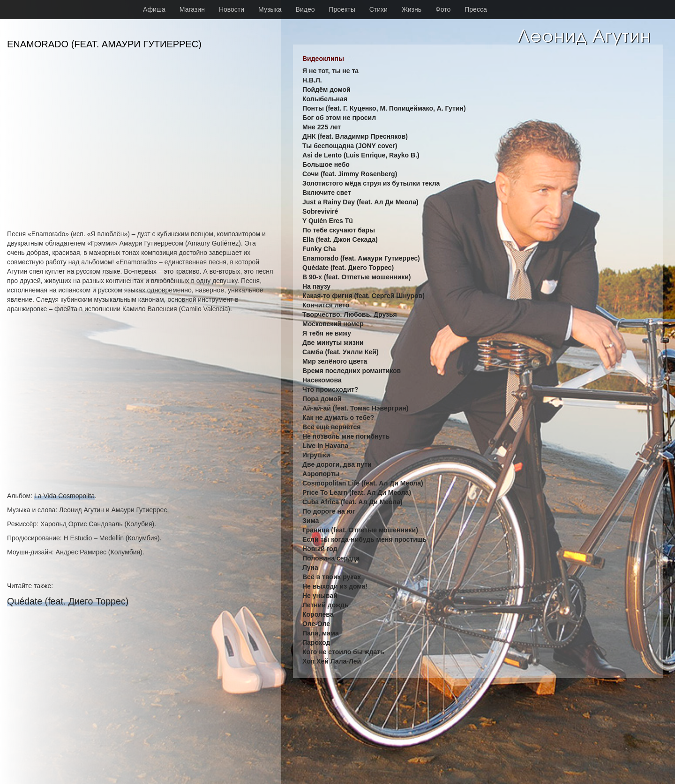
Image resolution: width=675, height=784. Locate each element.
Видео (305, 9)
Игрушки (316, 455)
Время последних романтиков (352, 371)
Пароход (316, 642)
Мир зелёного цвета (335, 361)
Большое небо (326, 164)
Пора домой (322, 399)
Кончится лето (326, 305)
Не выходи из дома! (335, 586)
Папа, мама (321, 633)
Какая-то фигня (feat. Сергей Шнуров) (364, 296)
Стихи (379, 9)
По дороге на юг (329, 511)
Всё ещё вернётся (331, 427)
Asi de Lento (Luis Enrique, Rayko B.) (361, 155)
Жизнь (412, 9)
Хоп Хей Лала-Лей (332, 661)
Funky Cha (319, 249)
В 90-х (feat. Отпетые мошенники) (357, 277)
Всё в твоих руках (332, 577)
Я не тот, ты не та (330, 71)
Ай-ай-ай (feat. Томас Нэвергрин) (355, 408)
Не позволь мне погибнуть (346, 436)
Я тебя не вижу (327, 333)
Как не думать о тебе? (338, 418)
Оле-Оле (316, 624)
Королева (318, 614)
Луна (310, 567)
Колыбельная (325, 99)
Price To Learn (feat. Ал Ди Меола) (357, 493)
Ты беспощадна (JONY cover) (350, 146)
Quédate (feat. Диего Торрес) (68, 601)
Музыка (270, 9)
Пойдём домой (326, 90)
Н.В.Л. (312, 80)
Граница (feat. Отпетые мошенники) (360, 530)
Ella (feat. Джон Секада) (340, 239)
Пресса (476, 9)
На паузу (316, 286)
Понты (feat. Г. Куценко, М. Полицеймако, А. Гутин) (384, 108)
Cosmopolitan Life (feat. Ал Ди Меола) (363, 483)
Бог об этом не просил (339, 118)
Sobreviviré (320, 211)
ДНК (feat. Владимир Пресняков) (355, 136)
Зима (311, 521)
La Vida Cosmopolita (64, 496)
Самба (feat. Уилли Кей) (341, 352)
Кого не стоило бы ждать (343, 652)
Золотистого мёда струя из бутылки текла (371, 183)
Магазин (192, 9)
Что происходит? (330, 389)
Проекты (342, 9)
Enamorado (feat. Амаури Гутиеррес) (361, 258)
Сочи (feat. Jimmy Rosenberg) (350, 174)
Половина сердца (331, 558)
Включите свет (327, 193)
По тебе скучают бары (339, 230)
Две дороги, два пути (337, 464)
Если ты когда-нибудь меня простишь (364, 539)
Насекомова (322, 380)
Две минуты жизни (333, 343)
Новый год (320, 549)
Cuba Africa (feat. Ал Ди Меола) (352, 502)
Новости (232, 9)
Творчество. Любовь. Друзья (350, 314)
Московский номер (333, 324)
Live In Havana (325, 446)
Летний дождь (326, 605)
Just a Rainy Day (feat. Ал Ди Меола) (360, 202)
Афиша (154, 9)
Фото (443, 9)
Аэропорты (321, 474)
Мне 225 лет (322, 127)
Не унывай (320, 596)
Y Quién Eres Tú (328, 221)
